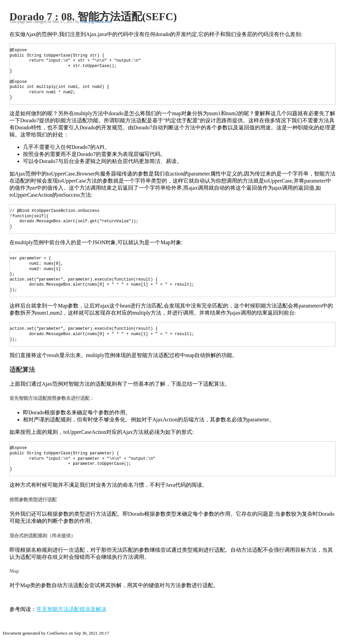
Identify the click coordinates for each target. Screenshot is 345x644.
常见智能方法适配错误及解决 (71, 609)
